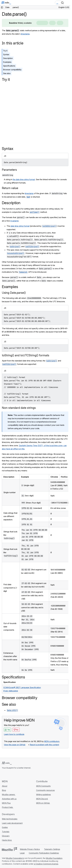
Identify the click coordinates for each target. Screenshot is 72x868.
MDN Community (43, 786)
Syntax (6, 54)
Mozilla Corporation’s (15, 858)
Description (8, 58)
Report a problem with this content (44, 745)
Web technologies (10, 819)
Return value (10, 188)
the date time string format (24, 179)
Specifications (9, 66)
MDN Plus (6, 803)
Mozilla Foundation (54, 858)
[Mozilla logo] (9, 849)
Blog (4, 790)
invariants (14, 221)
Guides (5, 827)
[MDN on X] (12, 774)
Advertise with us (9, 799)
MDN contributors (52, 741)
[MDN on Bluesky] (8, 774)
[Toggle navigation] (68, 3)
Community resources (45, 790)
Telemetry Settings (52, 849)
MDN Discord (42, 799)
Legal (22, 853)
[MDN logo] (7, 763)
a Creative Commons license (46, 864)
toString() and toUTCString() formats (26, 355)
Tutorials (6, 832)
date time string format (20, 226)
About (5, 786)
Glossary (6, 836)
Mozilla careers (9, 795)
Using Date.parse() (14, 293)
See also (7, 73)
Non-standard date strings (19, 408)
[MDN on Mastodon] (16, 774)
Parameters (9, 170)
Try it (5, 51)
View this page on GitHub (15, 745)
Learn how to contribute (14, 734)
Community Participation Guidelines (44, 853)
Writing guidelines (43, 795)
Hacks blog (7, 840)
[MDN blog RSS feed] (20, 774)
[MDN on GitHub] (3, 774)
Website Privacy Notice (30, 849)
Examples (7, 62)
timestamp (25, 34)
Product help (8, 807)
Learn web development (12, 823)
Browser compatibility (12, 70)
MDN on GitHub (43, 803)
